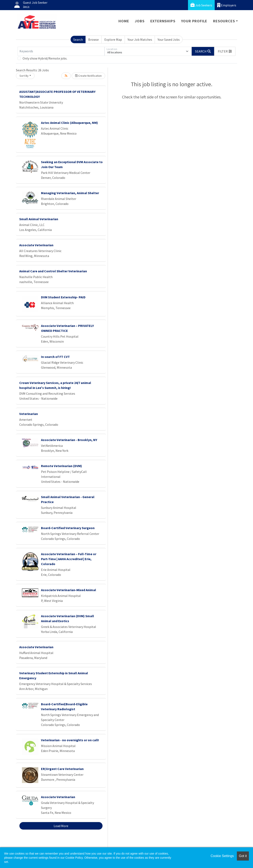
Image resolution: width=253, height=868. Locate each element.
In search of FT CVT (55, 357)
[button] (225, 51)
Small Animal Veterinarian (39, 219)
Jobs (140, 21)
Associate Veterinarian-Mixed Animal (69, 590)
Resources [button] (224, 21)
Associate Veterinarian (36, 245)
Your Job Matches (140, 39)
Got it (243, 856)
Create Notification (88, 76)
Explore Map (113, 39)
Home (124, 21)
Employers (227, 5)
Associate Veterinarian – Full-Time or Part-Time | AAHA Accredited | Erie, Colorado (69, 559)
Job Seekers (201, 5)
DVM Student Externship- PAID (63, 297)
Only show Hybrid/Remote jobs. (45, 58)
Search (78, 39)
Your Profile (194, 21)
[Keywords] (61, 51)
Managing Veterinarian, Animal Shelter (70, 193)
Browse (93, 39)
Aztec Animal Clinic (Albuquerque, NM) (69, 123)
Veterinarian (29, 414)
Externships (163, 21)
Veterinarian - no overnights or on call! (70, 740)
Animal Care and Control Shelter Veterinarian (53, 271)
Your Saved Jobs (169, 39)
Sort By (24, 76)
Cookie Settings (222, 856)
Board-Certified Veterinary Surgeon (68, 528)
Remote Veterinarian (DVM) (61, 466)
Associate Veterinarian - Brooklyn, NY (69, 440)
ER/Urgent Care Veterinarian (62, 769)
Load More (61, 826)
